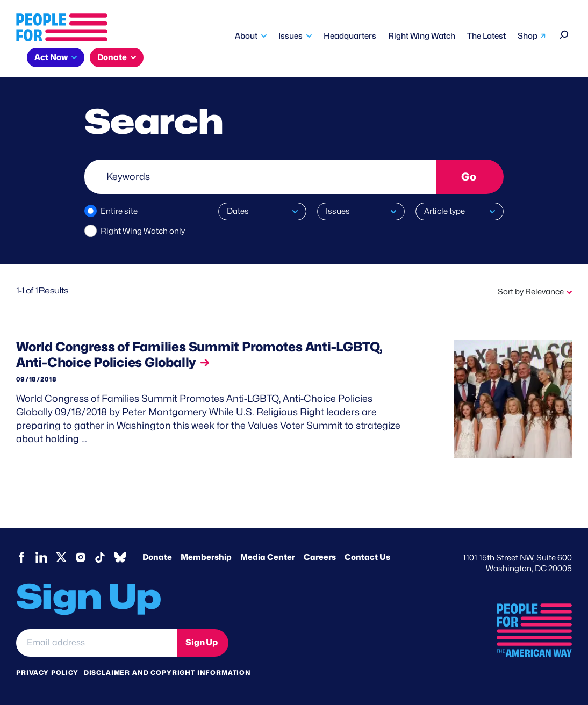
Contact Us (367, 557)
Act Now (51, 57)
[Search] (564, 34)
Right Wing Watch (422, 36)
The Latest (486, 36)
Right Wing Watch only (143, 231)
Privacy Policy (47, 672)
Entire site (119, 211)
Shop (528, 36)
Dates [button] (238, 211)
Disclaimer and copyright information (167, 672)
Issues (291, 36)
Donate (112, 57)
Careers (320, 557)
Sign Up (202, 642)
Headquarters (350, 36)
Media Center (268, 557)
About (246, 36)
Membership (206, 557)
